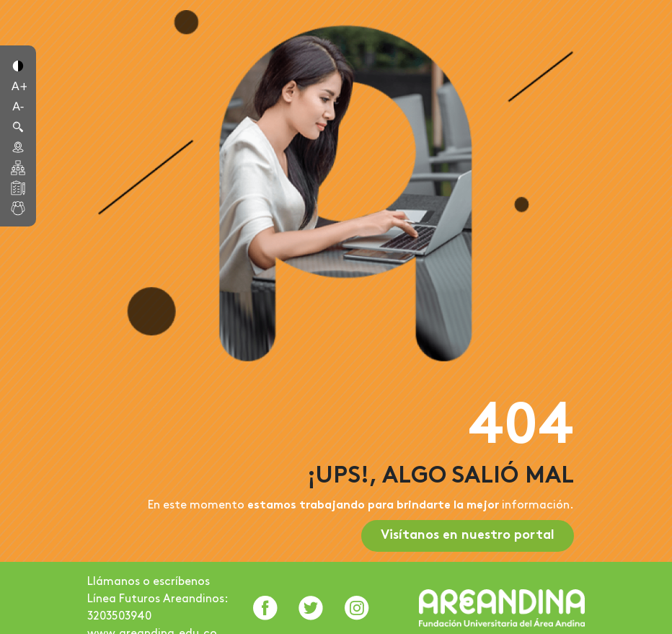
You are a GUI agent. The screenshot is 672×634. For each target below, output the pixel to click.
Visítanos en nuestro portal (468, 536)
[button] (18, 65)
